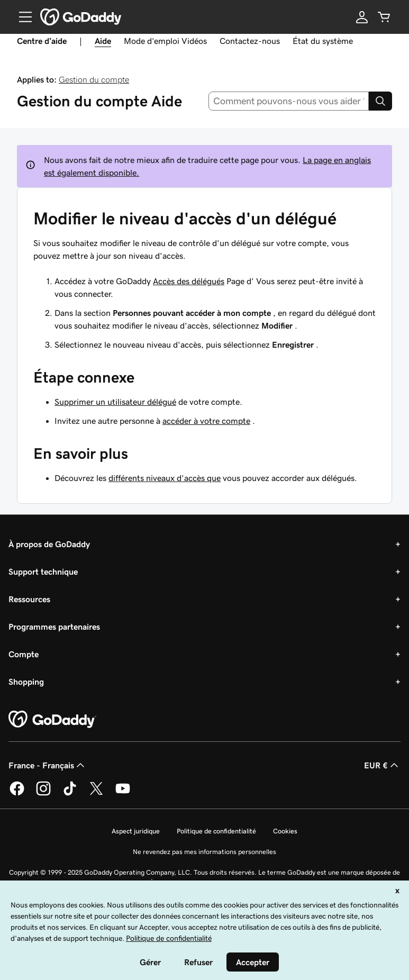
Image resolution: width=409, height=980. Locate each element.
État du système (323, 41)
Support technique (43, 571)
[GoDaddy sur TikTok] (70, 794)
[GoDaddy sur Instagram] (43, 794)
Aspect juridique (136, 831)
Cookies (285, 831)
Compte (24, 654)
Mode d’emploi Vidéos (165, 41)
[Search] (380, 101)
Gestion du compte (94, 79)
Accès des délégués (189, 281)
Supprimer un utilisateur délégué (115, 402)
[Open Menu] (21, 17)
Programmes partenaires (54, 627)
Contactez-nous (250, 41)
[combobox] (289, 101)
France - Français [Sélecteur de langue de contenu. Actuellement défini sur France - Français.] (48, 765)
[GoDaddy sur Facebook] (17, 794)
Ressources (29, 599)
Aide (103, 41)
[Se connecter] (362, 17)
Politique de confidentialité (216, 831)
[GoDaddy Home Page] (52, 720)
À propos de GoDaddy (49, 544)
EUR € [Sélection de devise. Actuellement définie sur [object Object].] (382, 765)
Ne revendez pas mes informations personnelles (205, 852)
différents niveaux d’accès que (165, 478)
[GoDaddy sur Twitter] (96, 794)
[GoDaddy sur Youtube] (123, 794)
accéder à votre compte (206, 421)
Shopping (26, 682)
